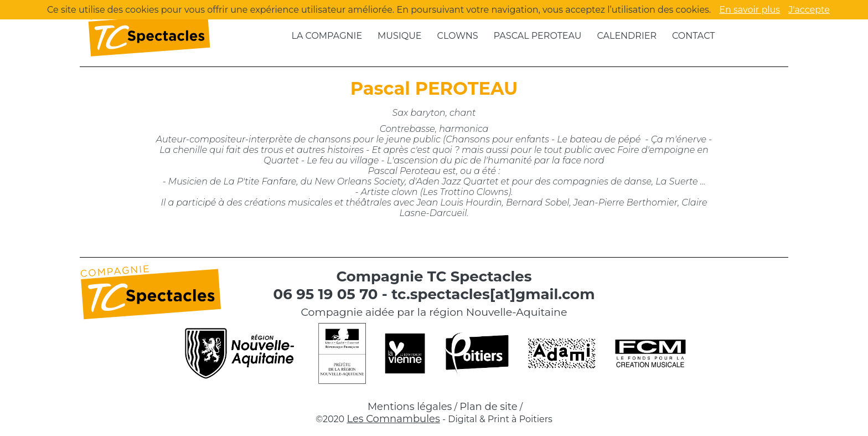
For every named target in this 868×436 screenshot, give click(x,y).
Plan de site (488, 407)
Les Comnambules (393, 419)
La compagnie (327, 36)
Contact (693, 36)
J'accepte (809, 10)
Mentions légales (410, 407)
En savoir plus (750, 10)
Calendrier (627, 36)
